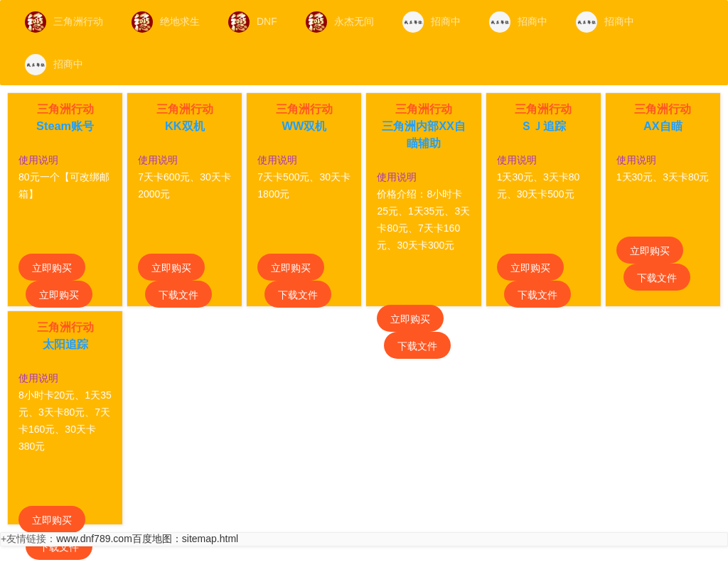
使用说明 (38, 160)
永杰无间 (340, 22)
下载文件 (178, 295)
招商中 (432, 22)
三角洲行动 (64, 22)
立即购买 (52, 268)
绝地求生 (166, 22)
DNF (253, 22)
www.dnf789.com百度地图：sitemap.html (147, 539)
